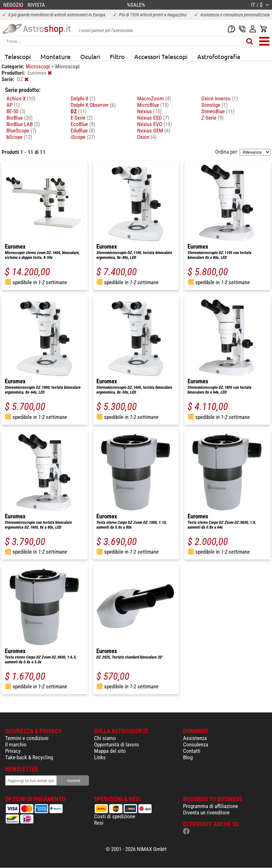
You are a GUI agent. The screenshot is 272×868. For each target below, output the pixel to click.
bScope (19, 137)
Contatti (192, 751)
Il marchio (16, 745)
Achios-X (21, 98)
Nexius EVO (154, 124)
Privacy (13, 751)
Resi (99, 823)
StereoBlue (218, 111)
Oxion (147, 137)
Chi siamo (105, 738)
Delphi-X (83, 98)
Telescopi (18, 56)
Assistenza (195, 738)
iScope (83, 137)
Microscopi (39, 66)
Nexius (149, 111)
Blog (188, 757)
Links (100, 757)
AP (13, 105)
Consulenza (196, 745)
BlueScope (21, 131)
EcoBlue (83, 124)
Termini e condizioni (27, 738)
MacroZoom (154, 98)
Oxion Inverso (219, 98)
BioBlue (19, 118)
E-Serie (82, 118)
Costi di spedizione (115, 816)
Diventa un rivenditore (206, 813)
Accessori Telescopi (161, 56)
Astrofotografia (219, 56)
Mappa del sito (110, 751)
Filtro (117, 56)
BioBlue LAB (23, 124)
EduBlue (83, 131)
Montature (56, 56)
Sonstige (214, 105)
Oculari (90, 56)
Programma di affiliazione (211, 806)
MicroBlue (153, 105)
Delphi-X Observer (93, 105)
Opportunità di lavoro (117, 745)
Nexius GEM (154, 131)
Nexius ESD (153, 118)
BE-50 (16, 111)
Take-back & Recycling (29, 757)
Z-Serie (212, 118)
